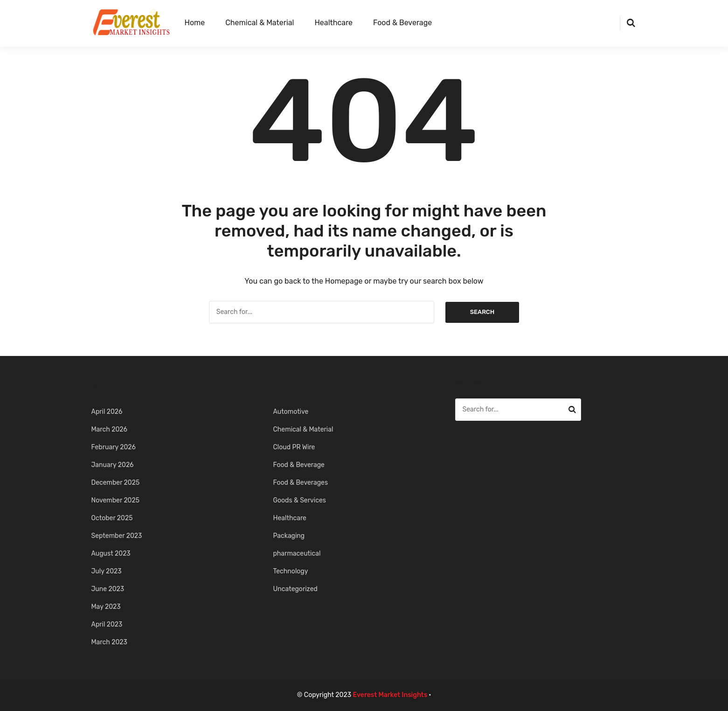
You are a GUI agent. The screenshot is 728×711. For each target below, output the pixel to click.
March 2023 (109, 642)
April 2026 (107, 412)
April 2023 (107, 624)
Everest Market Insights (390, 695)
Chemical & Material (260, 23)
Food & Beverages (301, 483)
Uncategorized (295, 589)
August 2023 (111, 554)
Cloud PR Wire (294, 447)
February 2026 (114, 447)
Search (482, 312)
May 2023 (106, 607)
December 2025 (116, 483)
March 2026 (109, 429)
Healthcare (333, 23)
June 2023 (108, 589)
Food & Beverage (402, 23)
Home (195, 23)
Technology (291, 571)
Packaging (289, 536)
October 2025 (112, 518)
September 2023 (117, 536)
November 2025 (116, 500)
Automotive (291, 412)
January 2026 (113, 465)
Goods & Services (300, 500)
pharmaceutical (297, 554)
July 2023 (107, 571)
